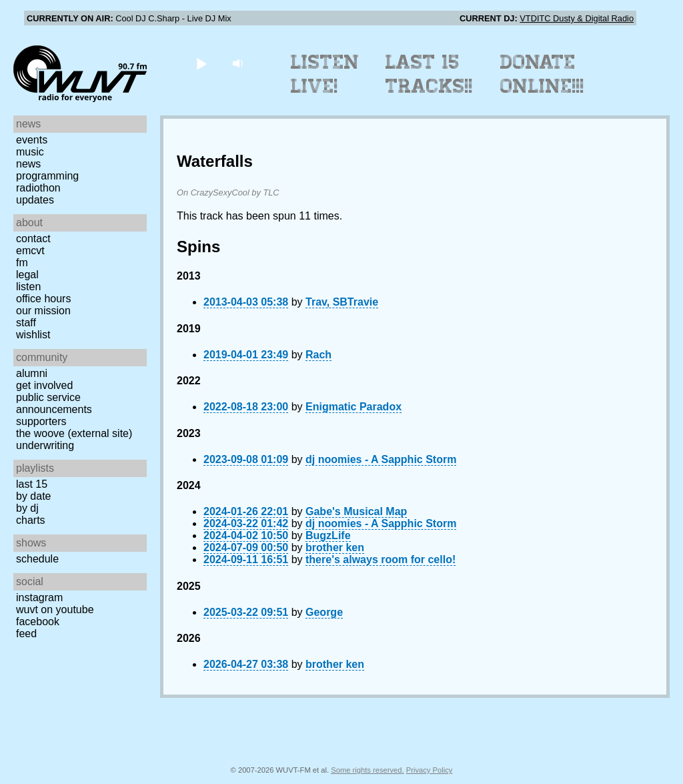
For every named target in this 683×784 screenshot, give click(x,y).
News (28, 164)
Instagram (39, 598)
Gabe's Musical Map (356, 511)
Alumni (32, 373)
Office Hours (43, 299)
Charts (31, 520)
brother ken (335, 547)
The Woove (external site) (74, 433)
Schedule (37, 559)
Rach (318, 355)
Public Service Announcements (54, 403)
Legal (27, 275)
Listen (28, 287)
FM (22, 263)
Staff (26, 323)
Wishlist (33, 335)
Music (30, 152)
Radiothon (38, 188)
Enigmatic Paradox (354, 407)
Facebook (38, 622)
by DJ (27, 508)
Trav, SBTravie (342, 302)
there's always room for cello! (381, 559)
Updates (35, 200)
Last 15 (32, 484)
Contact (33, 239)
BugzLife (328, 535)
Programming (47, 176)
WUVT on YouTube (55, 610)
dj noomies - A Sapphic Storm (381, 459)
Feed (26, 634)
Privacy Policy (430, 770)
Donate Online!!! (542, 74)
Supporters (41, 421)
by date (33, 496)
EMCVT (30, 251)
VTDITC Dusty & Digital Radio (577, 18)
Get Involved (44, 385)
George (324, 612)
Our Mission (43, 311)
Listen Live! (325, 74)
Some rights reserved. (367, 770)
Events (32, 140)
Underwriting (45, 445)
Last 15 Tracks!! (429, 74)
